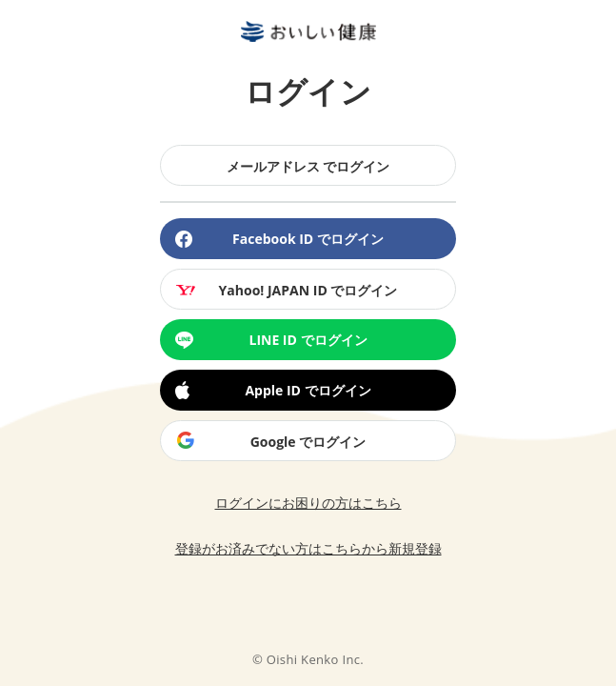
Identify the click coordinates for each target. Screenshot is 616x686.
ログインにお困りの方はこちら (308, 503)
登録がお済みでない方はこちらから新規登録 (308, 548)
